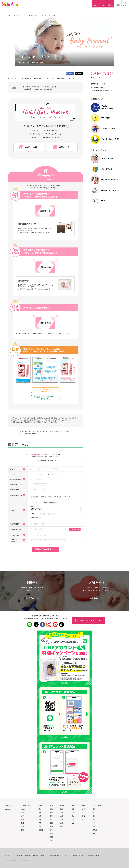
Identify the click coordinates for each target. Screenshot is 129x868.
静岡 (51, 833)
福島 (23, 830)
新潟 (51, 809)
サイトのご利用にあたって (55, 855)
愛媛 (83, 816)
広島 (73, 819)
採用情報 (35, 855)
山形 (23, 826)
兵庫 (62, 819)
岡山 (73, 816)
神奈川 (41, 830)
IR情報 (42, 855)
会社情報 (27, 855)
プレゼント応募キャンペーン (33, 15)
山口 (73, 823)
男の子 (35, 489)
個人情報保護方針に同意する (47, 461)
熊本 (94, 819)
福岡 (94, 809)
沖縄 (94, 833)
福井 (51, 819)
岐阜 (51, 830)
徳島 (83, 809)
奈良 (62, 823)
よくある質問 (18, 855)
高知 (83, 819)
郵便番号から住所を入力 (50, 502)
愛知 (51, 837)
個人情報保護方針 (36, 454)
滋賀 (62, 809)
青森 (23, 812)
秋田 (23, 823)
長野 (51, 826)
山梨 (51, 823)
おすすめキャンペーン (98, 84)
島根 (73, 812)
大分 (94, 823)
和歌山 (62, 826)
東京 (40, 826)
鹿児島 (95, 830)
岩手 (23, 816)
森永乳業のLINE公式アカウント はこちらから (45, 398)
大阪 (62, 816)
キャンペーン (18, 15)
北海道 (23, 809)
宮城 (23, 819)
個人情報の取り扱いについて (96, 855)
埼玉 (40, 819)
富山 (51, 812)
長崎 (94, 816)
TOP (9, 15)
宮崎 (94, 826)
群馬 (40, 816)
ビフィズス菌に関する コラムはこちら (45, 390)
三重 (51, 840)
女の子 (44, 489)
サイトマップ (8, 855)
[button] (37, 384)
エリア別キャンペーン (98, 87)
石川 (51, 816)
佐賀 (94, 812)
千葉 (40, 823)
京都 (62, 812)
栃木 (40, 812)
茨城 (40, 809)
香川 (83, 812)
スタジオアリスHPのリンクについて (75, 855)
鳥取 (73, 809)
